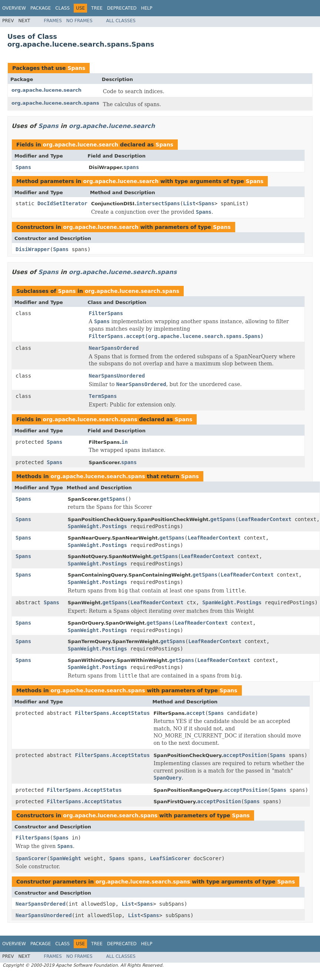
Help (147, 8)
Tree (97, 8)
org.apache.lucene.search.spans (55, 103)
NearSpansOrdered (114, 348)
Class (62, 8)
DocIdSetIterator (62, 203)
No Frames (79, 21)
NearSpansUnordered (117, 376)
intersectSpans (158, 203)
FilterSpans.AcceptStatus (112, 713)
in (125, 442)
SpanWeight (66, 858)
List (189, 203)
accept (196, 713)
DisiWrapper (33, 249)
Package (41, 8)
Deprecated (122, 8)
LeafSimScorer (170, 858)
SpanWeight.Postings (97, 526)
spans (131, 167)
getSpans (112, 499)
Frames (53, 21)
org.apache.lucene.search (46, 90)
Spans (76, 68)
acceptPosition (245, 755)
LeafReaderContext (265, 519)
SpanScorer (31, 858)
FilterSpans (106, 313)
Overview (14, 8)
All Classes (121, 21)
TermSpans (103, 396)
